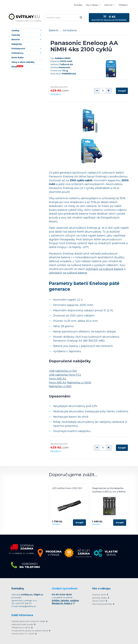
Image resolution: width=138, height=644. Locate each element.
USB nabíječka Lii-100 (63, 371)
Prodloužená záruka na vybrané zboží (30, 631)
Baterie (54, 30)
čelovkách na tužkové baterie (68, 273)
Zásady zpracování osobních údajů (28, 621)
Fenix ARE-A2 (58, 379)
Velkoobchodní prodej (22, 624)
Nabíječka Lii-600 (60, 386)
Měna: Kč (109, 5)
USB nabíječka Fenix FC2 (65, 375)
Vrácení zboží (98, 601)
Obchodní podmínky (102, 604)
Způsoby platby (99, 598)
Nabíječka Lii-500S (79, 383)
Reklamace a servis (21, 627)
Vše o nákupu (92, 5)
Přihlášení (123, 5)
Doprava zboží (99, 595)
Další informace (22, 615)
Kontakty (78, 5)
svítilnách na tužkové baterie (105, 269)
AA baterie (70, 30)
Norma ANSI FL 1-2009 (23, 634)
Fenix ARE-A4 (58, 383)
